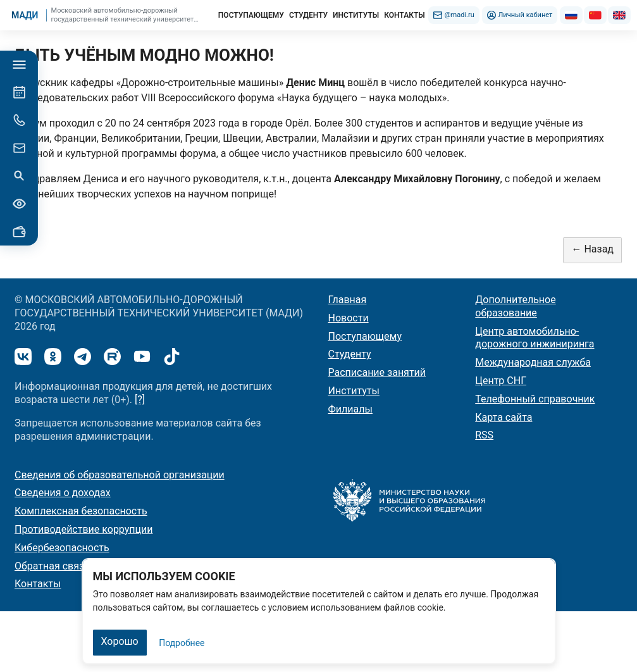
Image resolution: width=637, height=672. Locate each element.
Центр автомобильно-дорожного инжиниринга (535, 338)
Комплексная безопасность (81, 511)
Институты (354, 391)
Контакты (38, 584)
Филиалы (350, 409)
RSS (484, 435)
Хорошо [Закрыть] (120, 641)
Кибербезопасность (62, 548)
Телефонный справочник (535, 399)
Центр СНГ (501, 381)
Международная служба (533, 362)
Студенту (350, 354)
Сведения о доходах (63, 493)
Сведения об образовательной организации (120, 475)
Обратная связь (52, 566)
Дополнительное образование (515, 306)
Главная (348, 300)
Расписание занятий (377, 372)
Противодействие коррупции (84, 529)
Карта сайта (504, 417)
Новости (349, 318)
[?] (140, 400)
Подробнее (182, 643)
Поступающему (365, 336)
